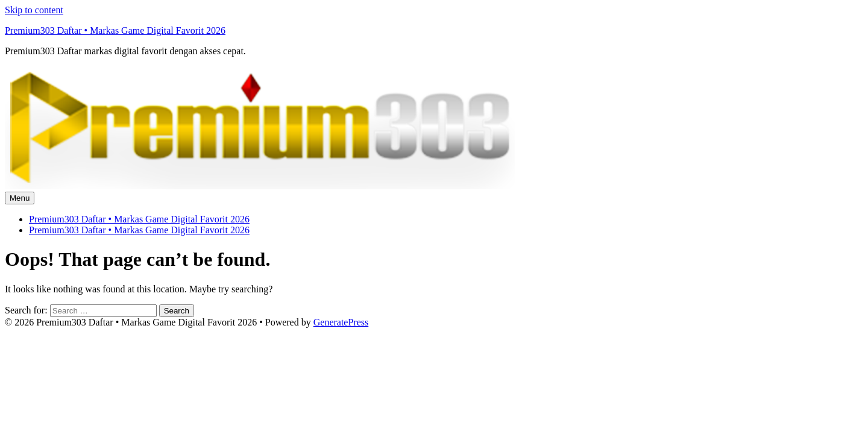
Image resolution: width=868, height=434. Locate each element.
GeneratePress (341, 322)
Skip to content (34, 10)
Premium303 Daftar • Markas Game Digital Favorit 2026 (115, 30)
